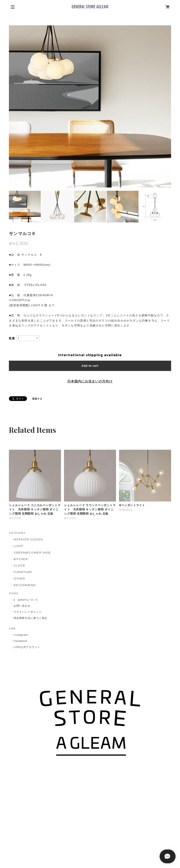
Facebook (21, 641)
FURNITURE (23, 572)
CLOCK (19, 565)
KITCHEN (21, 559)
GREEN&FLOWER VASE (32, 552)
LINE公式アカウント (27, 647)
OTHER (19, 578)
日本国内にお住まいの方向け (90, 381)
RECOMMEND (25, 585)
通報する (37, 399)
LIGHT (18, 546)
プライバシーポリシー (28, 612)
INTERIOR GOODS (28, 539)
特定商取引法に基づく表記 (30, 618)
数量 (12, 338)
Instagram (21, 635)
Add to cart (90, 366)
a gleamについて (26, 600)
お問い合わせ (22, 606)
